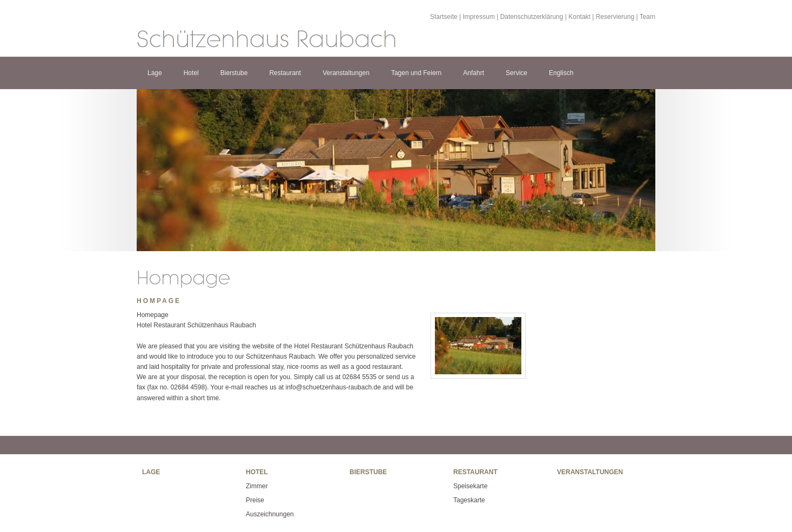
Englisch (561, 73)
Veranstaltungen (346, 73)
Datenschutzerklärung (532, 17)
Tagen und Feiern (416, 73)
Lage (155, 73)
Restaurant (285, 73)
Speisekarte (470, 486)
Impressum (479, 17)
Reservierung (615, 17)
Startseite (444, 17)
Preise (255, 500)
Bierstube (234, 73)
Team (647, 17)
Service (516, 73)
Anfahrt (474, 73)
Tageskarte (469, 500)
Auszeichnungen (270, 514)
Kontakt (579, 17)
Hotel (191, 73)
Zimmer (257, 486)
